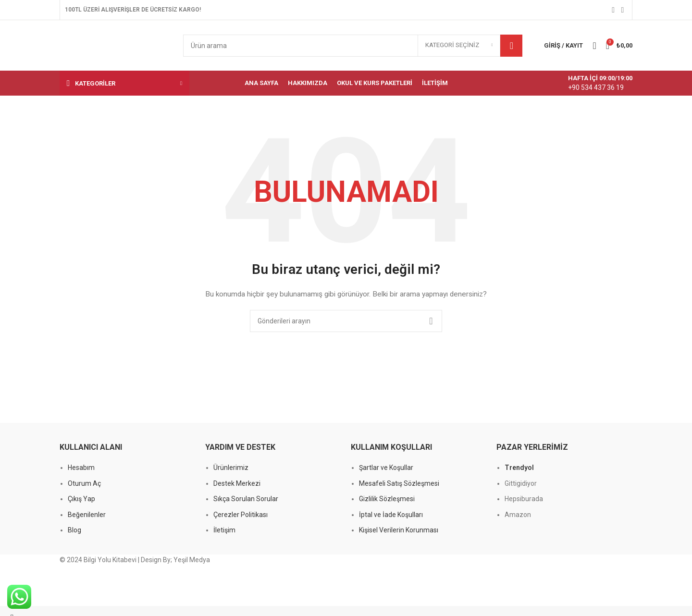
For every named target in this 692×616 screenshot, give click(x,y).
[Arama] (353, 46)
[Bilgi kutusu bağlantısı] (590, 83)
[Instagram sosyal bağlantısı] (623, 10)
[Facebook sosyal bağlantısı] (613, 10)
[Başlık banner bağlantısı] (346, 308)
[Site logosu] (114, 45)
